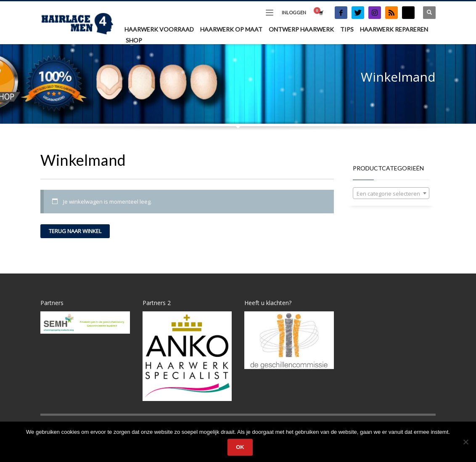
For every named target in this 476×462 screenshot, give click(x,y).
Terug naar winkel (75, 231)
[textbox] (391, 194)
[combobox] (391, 193)
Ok (240, 447)
